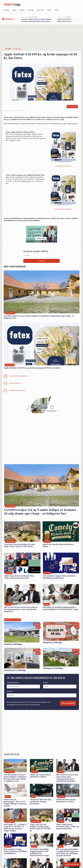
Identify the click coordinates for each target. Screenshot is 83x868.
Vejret (57, 10)
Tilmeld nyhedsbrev (72, 864)
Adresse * (10, 691)
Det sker (31, 10)
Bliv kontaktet (68, 703)
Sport (49, 10)
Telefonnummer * (13, 683)
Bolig (15, 10)
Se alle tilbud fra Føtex (63, 166)
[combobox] (8, 695)
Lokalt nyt (40, 10)
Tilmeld (41, 261)
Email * (46, 683)
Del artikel (72, 107)
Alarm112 (7, 10)
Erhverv (22, 10)
